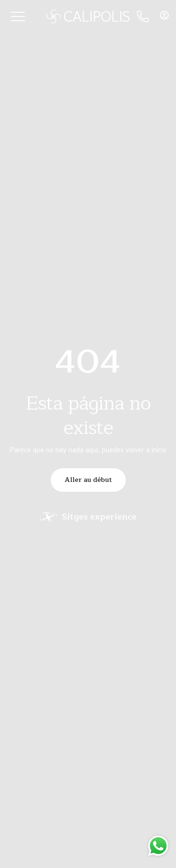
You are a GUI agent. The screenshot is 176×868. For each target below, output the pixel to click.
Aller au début (88, 480)
